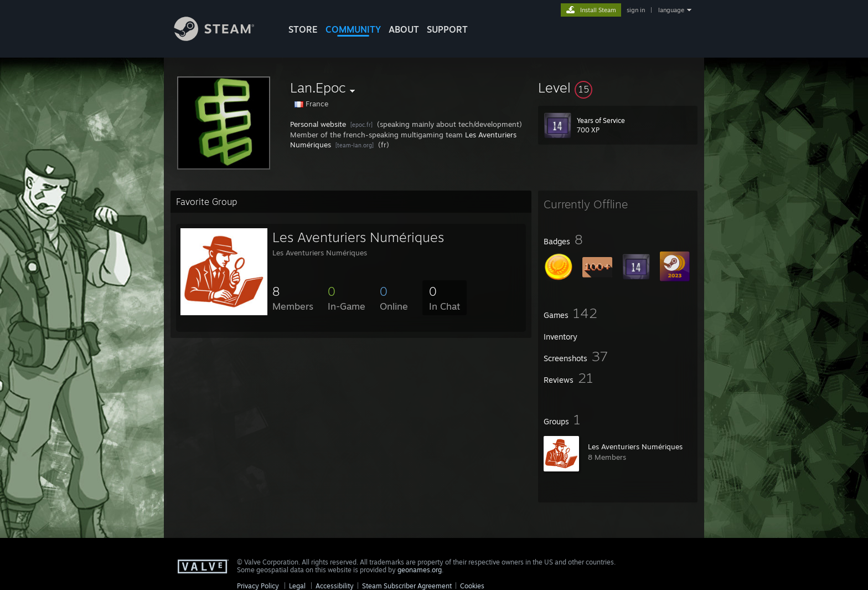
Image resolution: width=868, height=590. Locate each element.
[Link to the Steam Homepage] (223, 38)
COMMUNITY (353, 29)
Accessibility (335, 586)
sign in (636, 10)
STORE (303, 29)
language (671, 10)
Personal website (318, 124)
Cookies (472, 586)
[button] (618, 88)
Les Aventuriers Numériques (635, 447)
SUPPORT (447, 29)
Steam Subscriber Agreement (407, 586)
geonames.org (420, 570)
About (404, 29)
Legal (297, 586)
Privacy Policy (258, 586)
